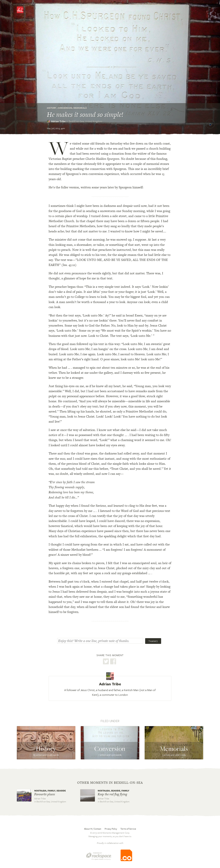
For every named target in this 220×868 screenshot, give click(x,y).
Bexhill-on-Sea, (86, 121)
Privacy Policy (111, 829)
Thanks (153, 641)
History (52, 108)
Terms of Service (128, 829)
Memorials (80, 108)
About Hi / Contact (93, 829)
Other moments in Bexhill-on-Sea (110, 783)
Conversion (65, 108)
